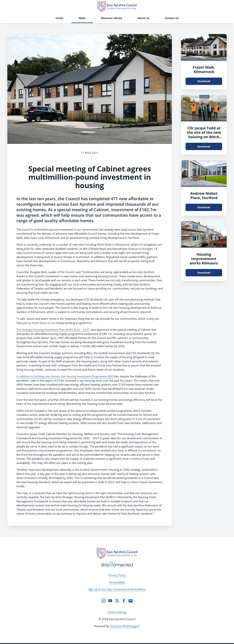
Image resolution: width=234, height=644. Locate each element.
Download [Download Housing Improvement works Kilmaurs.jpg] (204, 273)
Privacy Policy (117, 575)
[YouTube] (110, 601)
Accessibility (117, 582)
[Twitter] (117, 601)
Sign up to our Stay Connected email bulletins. (117, 589)
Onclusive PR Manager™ (125, 626)
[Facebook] (124, 601)
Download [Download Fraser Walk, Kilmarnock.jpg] (204, 81)
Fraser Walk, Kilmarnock (204, 69)
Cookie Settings (117, 612)
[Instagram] (103, 601)
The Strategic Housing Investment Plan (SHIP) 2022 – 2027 (53, 330)
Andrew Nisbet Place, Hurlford (204, 196)
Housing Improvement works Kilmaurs (204, 259)
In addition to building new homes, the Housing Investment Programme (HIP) (65, 376)
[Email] (131, 601)
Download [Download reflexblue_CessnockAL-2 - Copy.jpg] (204, 207)
